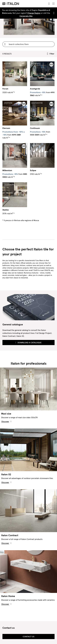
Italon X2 (6, 474)
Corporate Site (26, 16)
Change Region (34, 13)
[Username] (28, 44)
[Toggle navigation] (53, 4)
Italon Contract (10, 535)
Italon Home (8, 596)
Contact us (28, 637)
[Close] (53, 13)
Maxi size (6, 414)
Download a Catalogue (29, 343)
